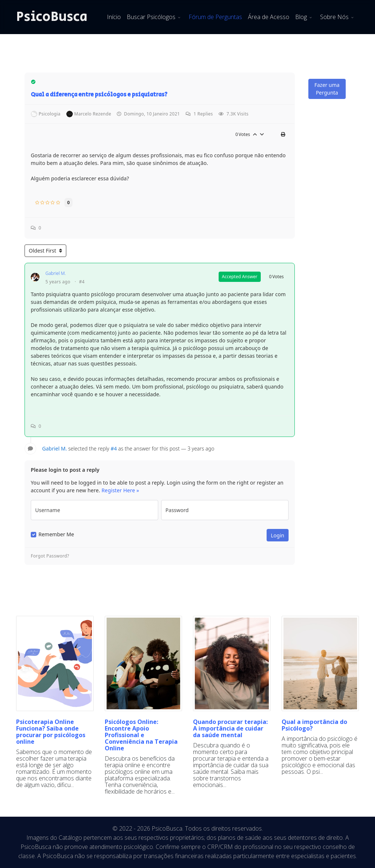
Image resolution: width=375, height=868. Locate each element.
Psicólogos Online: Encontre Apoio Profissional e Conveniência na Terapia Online (141, 735)
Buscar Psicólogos (151, 17)
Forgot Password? (50, 556)
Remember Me (56, 534)
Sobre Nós (334, 17)
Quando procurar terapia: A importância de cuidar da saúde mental (230, 728)
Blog (301, 17)
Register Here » (120, 490)
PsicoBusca (52, 17)
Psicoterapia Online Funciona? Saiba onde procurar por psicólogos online (51, 732)
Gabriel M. (56, 273)
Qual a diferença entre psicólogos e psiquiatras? (99, 95)
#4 (82, 282)
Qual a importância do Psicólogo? (314, 725)
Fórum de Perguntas (215, 17)
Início (114, 17)
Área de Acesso (269, 17)
